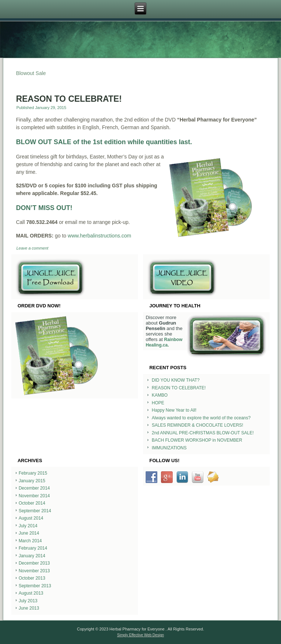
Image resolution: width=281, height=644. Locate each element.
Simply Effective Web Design (140, 635)
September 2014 (35, 511)
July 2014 (28, 526)
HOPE (158, 403)
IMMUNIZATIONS (169, 448)
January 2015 (32, 481)
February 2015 (33, 473)
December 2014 (34, 488)
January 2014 (32, 556)
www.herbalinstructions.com (100, 236)
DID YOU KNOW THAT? (176, 380)
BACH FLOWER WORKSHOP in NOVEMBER (197, 440)
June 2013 (29, 608)
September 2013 (35, 586)
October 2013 (32, 578)
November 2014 (34, 496)
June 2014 (29, 533)
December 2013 (34, 563)
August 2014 (31, 518)
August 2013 (31, 593)
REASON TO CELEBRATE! (69, 99)
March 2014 (30, 541)
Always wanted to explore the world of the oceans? (201, 418)
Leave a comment (32, 248)
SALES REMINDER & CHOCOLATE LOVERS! (198, 425)
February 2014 (33, 548)
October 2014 (32, 503)
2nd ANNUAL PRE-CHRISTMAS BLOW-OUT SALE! (203, 433)
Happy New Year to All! (174, 410)
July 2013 (28, 601)
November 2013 (34, 571)
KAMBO (160, 395)
